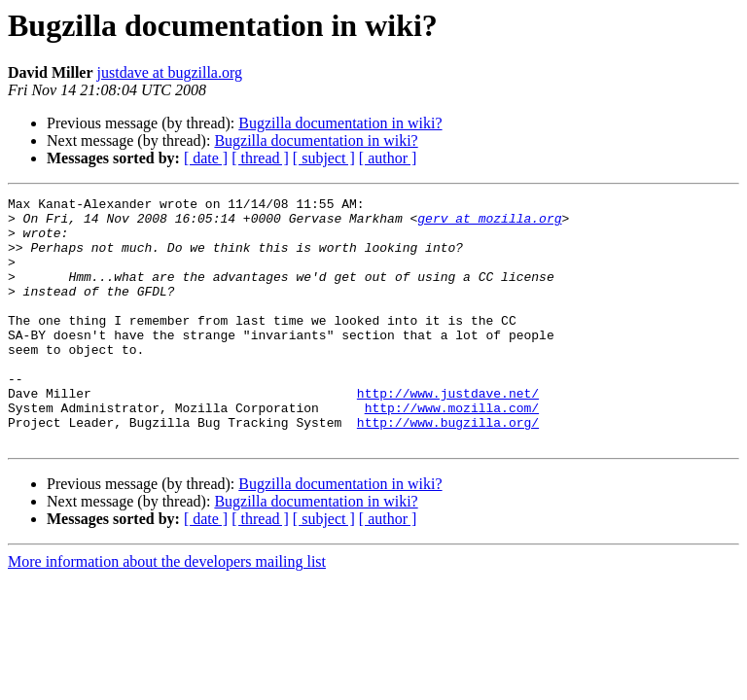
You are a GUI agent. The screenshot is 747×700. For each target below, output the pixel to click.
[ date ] (206, 158)
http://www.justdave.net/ (448, 434)
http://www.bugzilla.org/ (448, 469)
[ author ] (388, 158)
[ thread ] (260, 158)
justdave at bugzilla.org (170, 72)
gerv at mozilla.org (489, 224)
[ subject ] (324, 158)
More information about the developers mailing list (167, 611)
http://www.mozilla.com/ (452, 451)
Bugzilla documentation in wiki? (340, 123)
